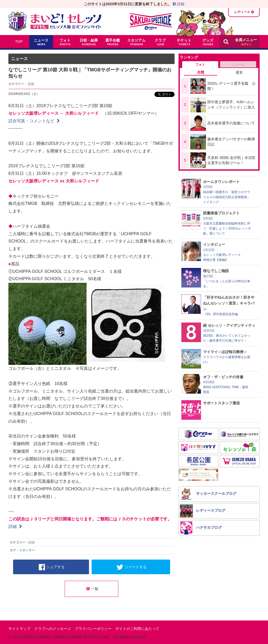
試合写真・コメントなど (34, 121)
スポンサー (27, 550)
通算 (239, 72)
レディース (242, 12)
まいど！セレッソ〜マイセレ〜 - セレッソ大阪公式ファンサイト (55, 21)
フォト (200, 65)
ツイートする (132, 567)
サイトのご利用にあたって (137, 629)
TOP (19, 42)
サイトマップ (19, 629)
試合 (31, 84)
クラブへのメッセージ (53, 629)
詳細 (178, 4)
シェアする (52, 567)
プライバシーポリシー (93, 629)
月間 (200, 72)
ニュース (238, 65)
